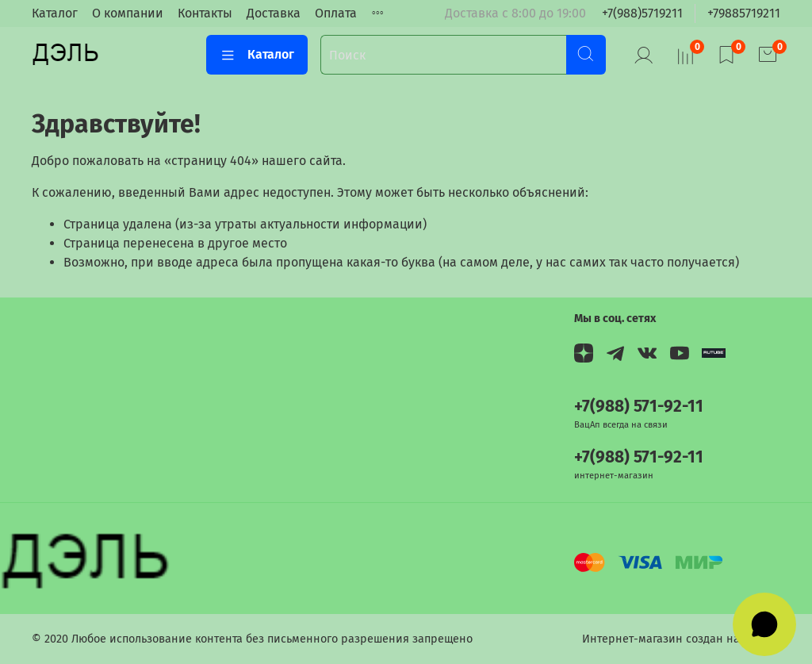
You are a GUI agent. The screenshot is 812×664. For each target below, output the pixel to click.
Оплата (336, 13)
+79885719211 (744, 13)
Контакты (205, 13)
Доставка (274, 13)
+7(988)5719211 (642, 13)
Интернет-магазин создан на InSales (681, 639)
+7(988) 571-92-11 (639, 407)
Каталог (55, 13)
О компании (128, 13)
